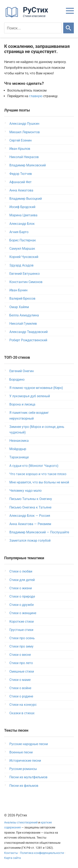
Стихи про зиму (21, 646)
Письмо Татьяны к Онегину (31, 499)
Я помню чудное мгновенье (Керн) (36, 388)
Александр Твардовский (28, 332)
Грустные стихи (21, 630)
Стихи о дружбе (22, 605)
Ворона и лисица (22, 404)
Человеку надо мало (25, 491)
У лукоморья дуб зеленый (30, 396)
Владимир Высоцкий (26, 199)
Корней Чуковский (24, 257)
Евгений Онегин (22, 371)
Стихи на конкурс (23, 705)
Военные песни (21, 752)
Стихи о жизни (21, 588)
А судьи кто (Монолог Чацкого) (34, 466)
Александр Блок (22, 224)
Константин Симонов (26, 282)
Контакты (11, 853)
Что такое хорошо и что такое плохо (38, 474)
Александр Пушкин (24, 124)
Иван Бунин (18, 290)
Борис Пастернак (23, 240)
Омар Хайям (19, 307)
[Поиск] (33, 28)
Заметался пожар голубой (30, 541)
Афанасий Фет (20, 182)
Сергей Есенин (20, 140)
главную (36, 96)
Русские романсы (23, 769)
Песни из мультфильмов (28, 777)
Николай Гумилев (23, 324)
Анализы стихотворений (21, 823)
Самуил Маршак (22, 249)
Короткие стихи (22, 622)
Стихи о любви (21, 571)
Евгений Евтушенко (25, 274)
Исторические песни (25, 761)
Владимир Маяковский (28, 165)
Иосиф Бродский (22, 207)
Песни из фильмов (24, 786)
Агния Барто (19, 232)
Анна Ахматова (21, 190)
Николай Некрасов (24, 157)
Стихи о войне (20, 688)
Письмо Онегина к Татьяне (30, 507)
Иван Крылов (20, 149)
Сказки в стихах (22, 713)
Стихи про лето (21, 663)
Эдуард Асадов (21, 265)
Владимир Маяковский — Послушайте (39, 532)
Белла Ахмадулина (24, 315)
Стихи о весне (20, 655)
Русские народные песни (29, 744)
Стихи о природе (22, 596)
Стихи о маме (20, 680)
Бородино (17, 380)
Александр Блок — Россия (30, 516)
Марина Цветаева (23, 215)
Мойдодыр (18, 449)
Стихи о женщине (23, 613)
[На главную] (28, 17)
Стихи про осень (22, 638)
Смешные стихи (22, 671)
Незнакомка (19, 441)
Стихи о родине (21, 696)
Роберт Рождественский (28, 340)
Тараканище (19, 457)
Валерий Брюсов (22, 298)
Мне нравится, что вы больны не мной (39, 482)
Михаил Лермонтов (25, 132)
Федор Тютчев (21, 174)
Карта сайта (12, 858)
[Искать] (69, 28)
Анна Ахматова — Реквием (30, 524)
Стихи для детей (22, 580)
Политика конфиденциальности (42, 853)
